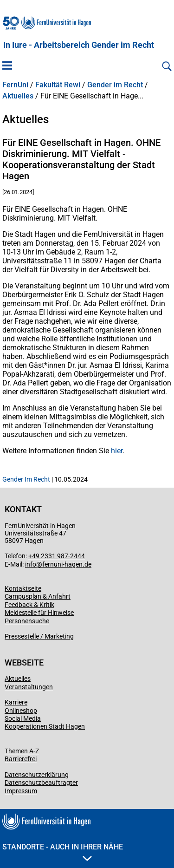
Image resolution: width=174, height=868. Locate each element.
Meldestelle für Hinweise (39, 613)
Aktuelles (18, 96)
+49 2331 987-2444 (57, 556)
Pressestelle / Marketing (39, 636)
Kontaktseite (23, 588)
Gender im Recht (115, 85)
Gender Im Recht (26, 479)
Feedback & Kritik (29, 605)
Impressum (21, 791)
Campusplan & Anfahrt (38, 596)
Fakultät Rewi (58, 85)
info (31, 564)
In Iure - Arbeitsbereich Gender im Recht (79, 45)
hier (117, 451)
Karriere (16, 702)
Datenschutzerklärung (37, 775)
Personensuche (27, 621)
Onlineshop (21, 711)
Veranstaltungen (29, 687)
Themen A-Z (22, 751)
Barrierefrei (21, 759)
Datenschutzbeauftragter (41, 783)
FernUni (15, 85)
